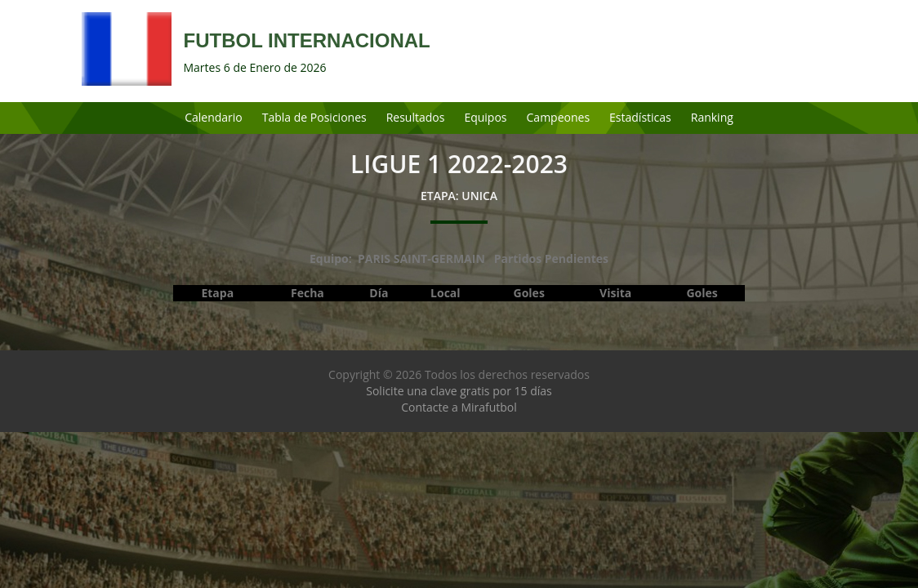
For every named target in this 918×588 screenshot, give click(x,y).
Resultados (416, 117)
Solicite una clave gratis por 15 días (459, 391)
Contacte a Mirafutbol (459, 407)
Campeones (559, 117)
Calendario (214, 117)
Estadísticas (640, 117)
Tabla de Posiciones (314, 117)
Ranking (712, 117)
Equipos (485, 117)
